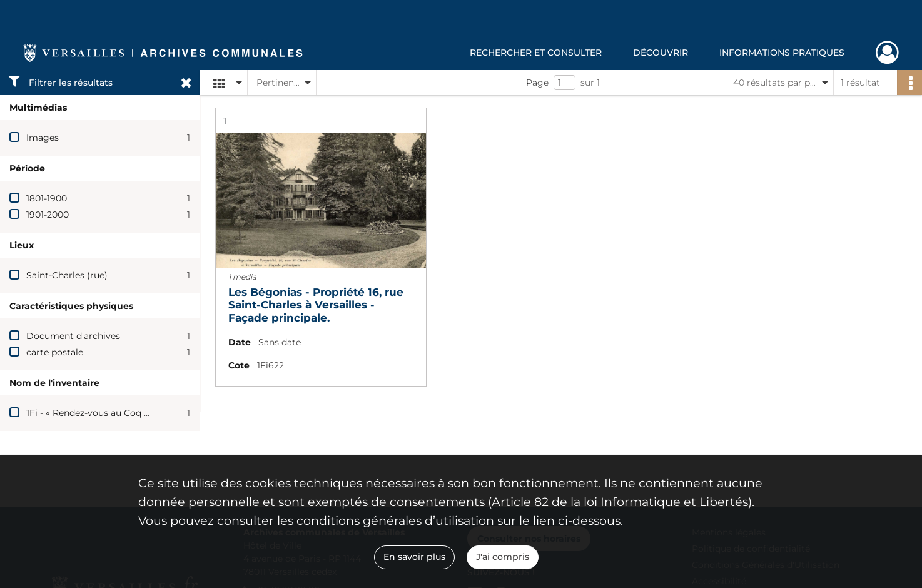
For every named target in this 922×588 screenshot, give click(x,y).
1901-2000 (48, 215)
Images (43, 138)
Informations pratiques (782, 53)
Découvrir (661, 53)
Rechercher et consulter (536, 53)
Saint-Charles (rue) (67, 275)
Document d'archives (73, 336)
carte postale (55, 352)
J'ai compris (503, 557)
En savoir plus (414, 557)
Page (537, 83)
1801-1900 (47, 198)
